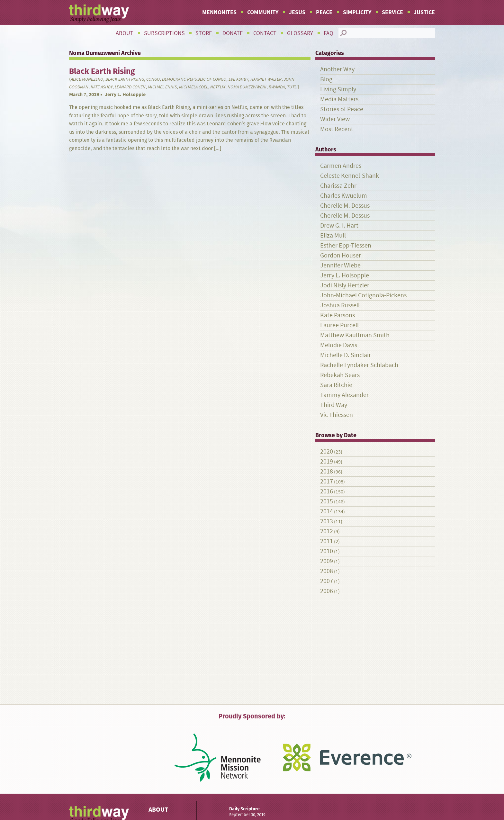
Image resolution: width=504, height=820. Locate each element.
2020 (327, 451)
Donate (233, 33)
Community (263, 12)
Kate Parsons (337, 315)
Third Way (334, 405)
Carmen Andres (341, 166)
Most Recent (337, 129)
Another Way (337, 69)
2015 (327, 501)
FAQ (328, 33)
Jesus (297, 12)
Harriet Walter (266, 79)
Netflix (218, 87)
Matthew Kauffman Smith (355, 335)
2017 (327, 481)
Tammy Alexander (344, 395)
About (125, 33)
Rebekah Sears (340, 375)
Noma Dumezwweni (247, 87)
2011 (327, 541)
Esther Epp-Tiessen (346, 245)
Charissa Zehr (338, 186)
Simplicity (357, 12)
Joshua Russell (340, 305)
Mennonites (219, 12)
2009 (327, 561)
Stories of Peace (342, 109)
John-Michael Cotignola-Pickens (363, 295)
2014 (327, 511)
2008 (327, 571)
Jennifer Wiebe (340, 265)
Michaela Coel (194, 87)
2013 (327, 521)
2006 (327, 591)
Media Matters (339, 99)
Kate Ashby (102, 87)
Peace (324, 12)
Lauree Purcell (339, 325)
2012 (327, 531)
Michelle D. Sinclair (346, 355)
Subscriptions (164, 33)
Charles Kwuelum (344, 196)
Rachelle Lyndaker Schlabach (359, 365)
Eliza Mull (333, 235)
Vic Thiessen (337, 415)
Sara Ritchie (336, 385)
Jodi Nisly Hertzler (345, 285)
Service (392, 12)
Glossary (300, 33)
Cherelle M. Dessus (345, 206)
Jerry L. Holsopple (125, 94)
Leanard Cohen (130, 87)
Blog (326, 79)
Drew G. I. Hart (339, 225)
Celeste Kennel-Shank (350, 176)
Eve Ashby (238, 79)
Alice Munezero (87, 79)
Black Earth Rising (125, 79)
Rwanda (277, 87)
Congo (153, 79)
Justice (424, 12)
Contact (265, 33)
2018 (327, 471)
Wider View (335, 119)
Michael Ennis (162, 87)
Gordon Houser (341, 255)
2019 (327, 461)
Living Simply (338, 89)
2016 (327, 491)
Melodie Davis (339, 345)
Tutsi (292, 87)
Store (204, 33)
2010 (327, 551)
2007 (327, 581)
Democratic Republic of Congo (194, 79)
